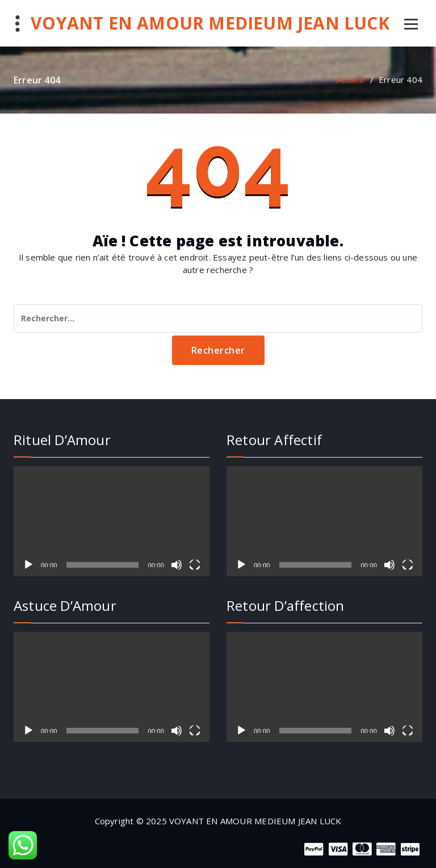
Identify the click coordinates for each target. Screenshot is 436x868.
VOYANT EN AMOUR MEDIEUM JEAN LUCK (210, 23)
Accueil (349, 79)
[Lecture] (28, 565)
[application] (112, 521)
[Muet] (177, 565)
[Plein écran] (195, 565)
